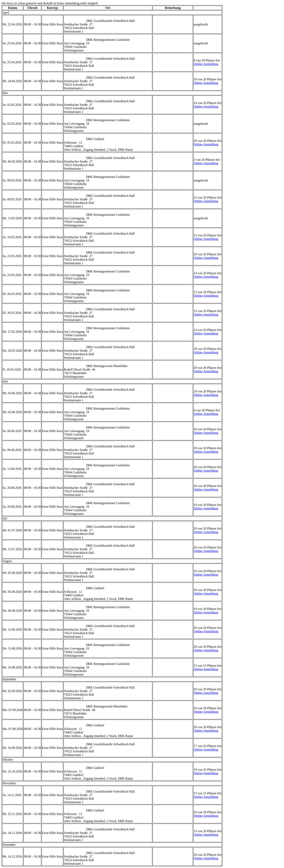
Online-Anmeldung (206, 64)
